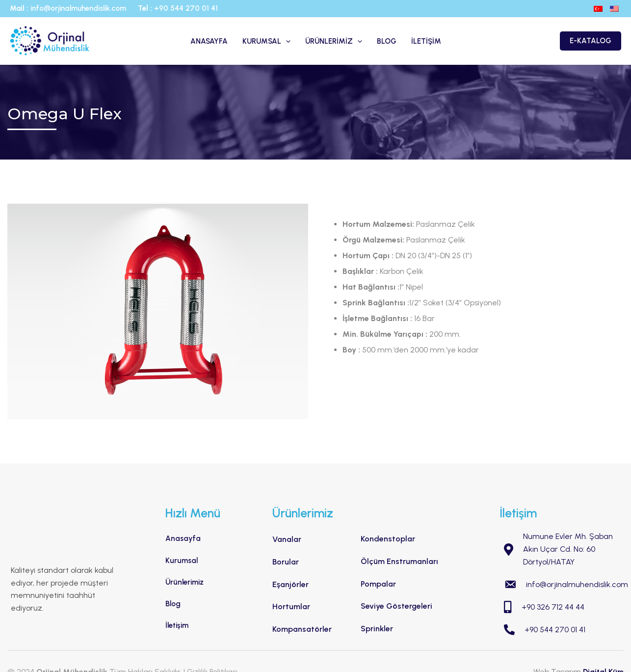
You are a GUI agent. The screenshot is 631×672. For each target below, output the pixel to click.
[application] (286, 41)
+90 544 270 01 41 (186, 8)
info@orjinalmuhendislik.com (79, 8)
